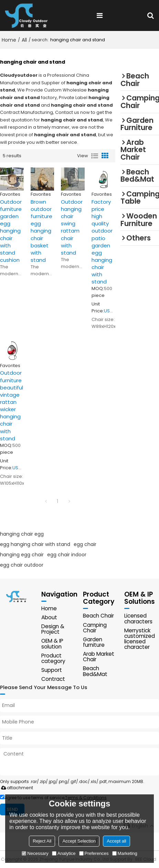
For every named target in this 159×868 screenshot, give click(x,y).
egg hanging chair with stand (35, 544)
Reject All (42, 841)
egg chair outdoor (22, 565)
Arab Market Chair (99, 657)
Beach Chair (98, 616)
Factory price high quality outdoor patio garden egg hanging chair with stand (102, 242)
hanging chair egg (22, 534)
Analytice (64, 853)
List (95, 156)
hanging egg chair (22, 555)
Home (9, 40)
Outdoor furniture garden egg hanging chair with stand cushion (11, 231)
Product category (53, 658)
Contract (53, 679)
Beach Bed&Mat (95, 671)
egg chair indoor (67, 555)
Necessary (35, 853)
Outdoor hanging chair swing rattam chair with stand (72, 227)
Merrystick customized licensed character (140, 639)
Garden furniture (94, 642)
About (49, 617)
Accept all (116, 841)
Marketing (125, 853)
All (24, 40)
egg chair (85, 544)
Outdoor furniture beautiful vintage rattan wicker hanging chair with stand (12, 405)
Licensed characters (138, 618)
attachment (16, 788)
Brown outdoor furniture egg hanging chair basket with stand (41, 231)
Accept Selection (79, 841)
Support (52, 670)
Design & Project (53, 629)
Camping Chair (95, 628)
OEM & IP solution (52, 644)
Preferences (94, 853)
